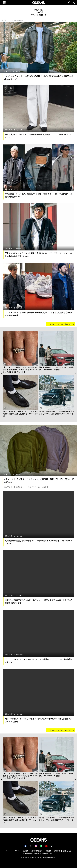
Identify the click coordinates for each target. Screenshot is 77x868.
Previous (2, 373)
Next (75, 373)
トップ (4, 20)
